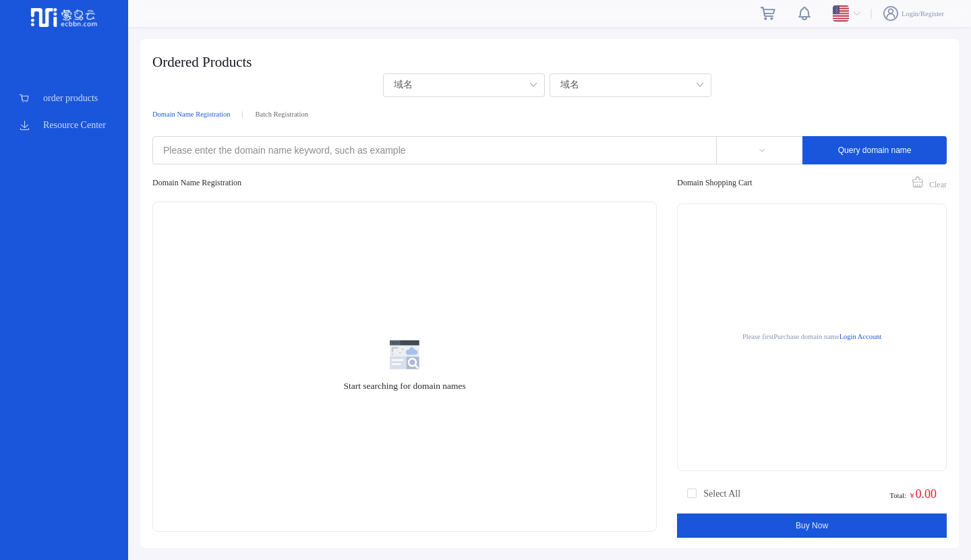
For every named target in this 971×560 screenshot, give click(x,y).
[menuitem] (64, 98)
